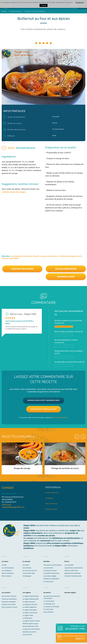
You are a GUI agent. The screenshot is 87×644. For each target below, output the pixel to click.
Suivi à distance (49, 612)
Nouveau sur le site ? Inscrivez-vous (43, 400)
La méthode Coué (49, 604)
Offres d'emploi (7, 576)
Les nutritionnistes (8, 568)
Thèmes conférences (71, 571)
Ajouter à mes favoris (22, 269)
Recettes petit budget (10, 258)
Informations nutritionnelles (52, 565)
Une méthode (27, 568)
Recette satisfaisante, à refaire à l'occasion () (66, 343)
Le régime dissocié (29, 602)
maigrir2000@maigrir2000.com (13, 507)
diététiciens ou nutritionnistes (66, 538)
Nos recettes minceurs (9, 596)
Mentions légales (51, 509)
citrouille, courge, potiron (42, 256)
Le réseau (5, 561)
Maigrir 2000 (29, 531)
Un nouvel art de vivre (30, 571)
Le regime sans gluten (30, 610)
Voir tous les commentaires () (69, 313)
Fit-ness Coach (48, 609)
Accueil (4, 565)
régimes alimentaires (33, 533)
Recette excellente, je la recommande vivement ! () (68, 324)
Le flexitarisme (27, 618)
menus (30, 538)
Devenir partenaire (52, 493)
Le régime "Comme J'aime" (31, 621)
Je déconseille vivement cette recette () (69, 364)
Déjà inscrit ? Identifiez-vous (44, 409)
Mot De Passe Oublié (60, 418)
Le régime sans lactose (30, 613)
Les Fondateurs (7, 571)
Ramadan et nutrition (30, 632)
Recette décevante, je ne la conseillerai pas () (69, 354)
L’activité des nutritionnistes (74, 568)
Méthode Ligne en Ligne (30, 624)
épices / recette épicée (61, 256)
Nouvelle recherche (66, 269)
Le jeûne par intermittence (31, 629)
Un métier (26, 565)
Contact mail (6, 505)
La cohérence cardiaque (51, 607)
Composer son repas (50, 571)
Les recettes (6, 593)
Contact (8, 488)
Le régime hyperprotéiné (31, 599)
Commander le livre (75, 628)
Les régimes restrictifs (30, 604)
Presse (67, 561)
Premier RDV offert (29, 573)
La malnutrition (48, 582)
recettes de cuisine (46, 536)
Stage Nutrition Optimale (72, 573)
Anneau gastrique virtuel (31, 626)
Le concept (26, 561)
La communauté (49, 601)
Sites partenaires (51, 504)
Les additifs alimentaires (51, 573)
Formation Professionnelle (73, 576)
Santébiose (49, 498)
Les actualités (69, 565)
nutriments (45, 541)
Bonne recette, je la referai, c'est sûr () (69, 333)
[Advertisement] (43, 230)
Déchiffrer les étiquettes (51, 579)
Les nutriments (48, 568)
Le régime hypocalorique (31, 596)
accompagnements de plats (21, 256)
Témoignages (27, 576)
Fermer (44, 5)
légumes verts (76, 256)
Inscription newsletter (9, 602)
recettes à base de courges (14, 192)
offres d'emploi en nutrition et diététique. (65, 543)
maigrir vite (75, 531)
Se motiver (47, 593)
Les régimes (27, 593)
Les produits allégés (50, 576)
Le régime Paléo (28, 615)
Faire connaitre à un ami (10, 607)
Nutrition (47, 561)
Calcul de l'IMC (27, 635)
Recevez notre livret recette (74, 638)
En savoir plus (80, 2)
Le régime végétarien (30, 607)
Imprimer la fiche (66, 277)
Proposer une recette (9, 604)
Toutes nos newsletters (9, 599)
